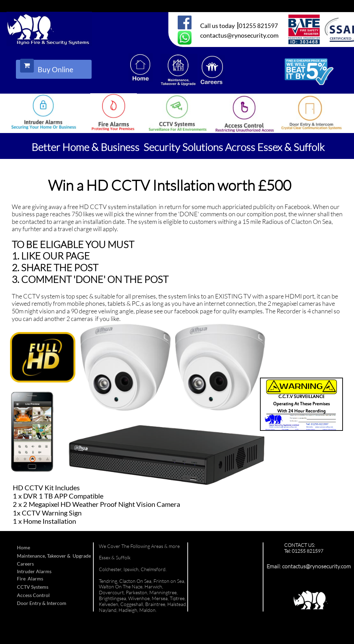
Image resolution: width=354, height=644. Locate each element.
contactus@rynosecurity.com (316, 566)
